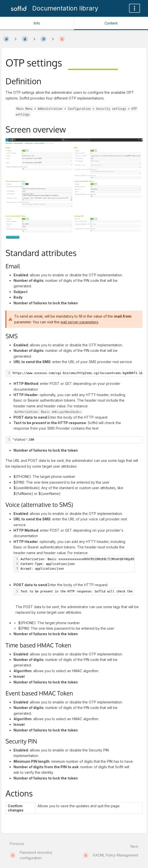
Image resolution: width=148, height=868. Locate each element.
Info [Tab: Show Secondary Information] (37, 23)
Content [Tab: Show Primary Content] (111, 23)
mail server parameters (79, 322)
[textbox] (77, 440)
